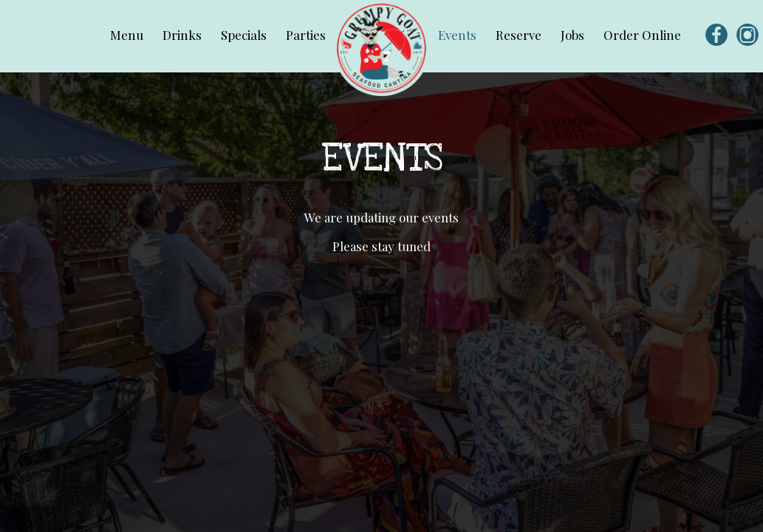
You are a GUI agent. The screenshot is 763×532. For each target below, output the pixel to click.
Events (459, 35)
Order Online (642, 35)
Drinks (184, 35)
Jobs (574, 35)
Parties (306, 35)
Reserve (520, 35)
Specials (245, 35)
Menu (128, 35)
